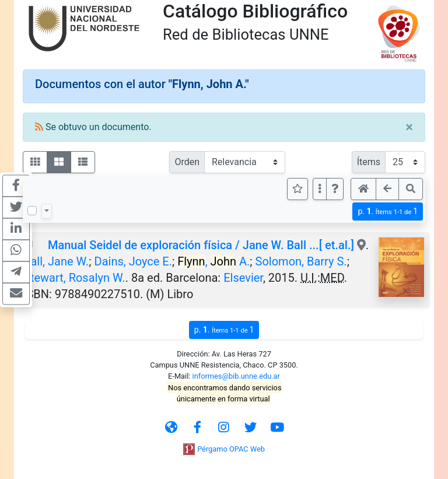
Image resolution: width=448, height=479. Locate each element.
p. (388, 211)
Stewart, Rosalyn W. (74, 278)
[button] (335, 189)
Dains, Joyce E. (133, 261)
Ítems (369, 162)
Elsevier (243, 278)
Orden (187, 162)
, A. (213, 261)
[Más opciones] (320, 189)
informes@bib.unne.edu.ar (236, 376)
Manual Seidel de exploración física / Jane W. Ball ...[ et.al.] (201, 245)
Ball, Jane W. (56, 261)
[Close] (409, 127)
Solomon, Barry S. (301, 261)
